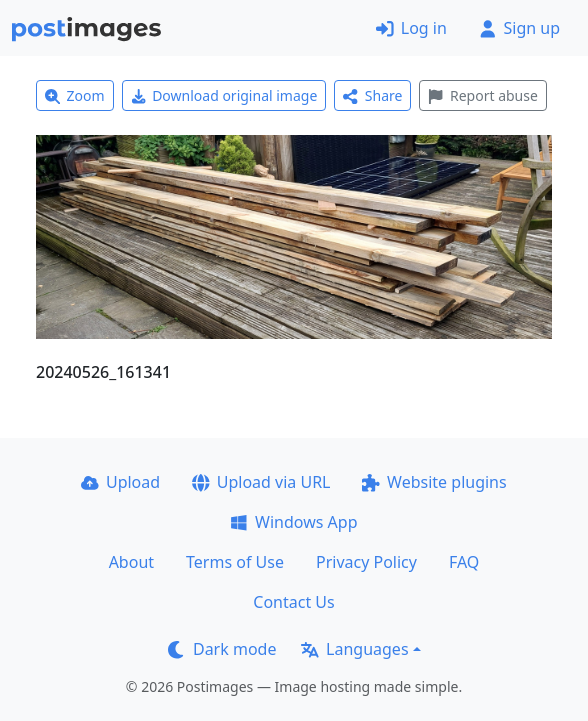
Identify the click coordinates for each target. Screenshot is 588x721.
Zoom (75, 95)
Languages (354, 649)
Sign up (519, 28)
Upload (120, 482)
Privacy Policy (366, 562)
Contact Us (293, 602)
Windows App (293, 522)
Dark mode (222, 649)
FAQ (464, 562)
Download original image (224, 95)
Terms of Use (235, 562)
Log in (411, 28)
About (131, 562)
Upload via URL (261, 482)
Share (372, 95)
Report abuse (482, 95)
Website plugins (434, 482)
